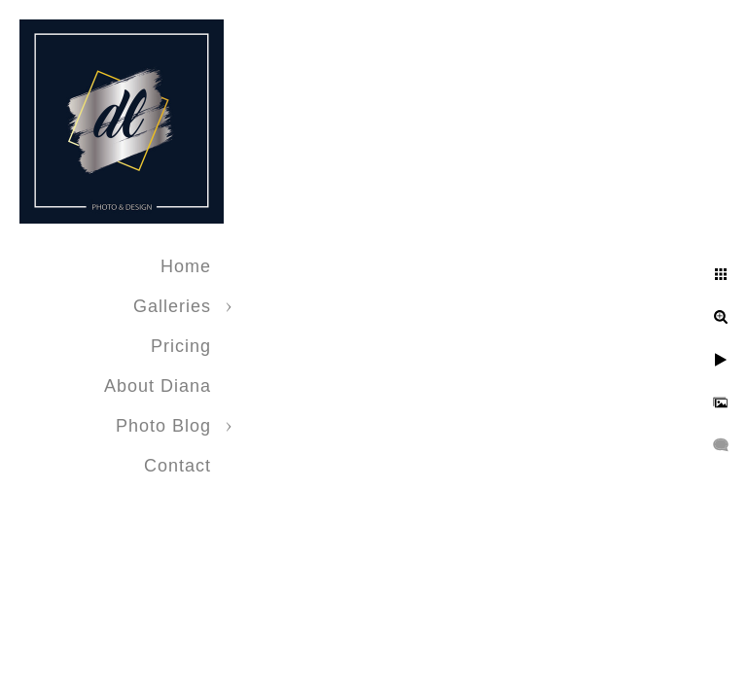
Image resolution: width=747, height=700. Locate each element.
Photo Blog (163, 426)
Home (186, 266)
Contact (178, 466)
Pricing (181, 346)
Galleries (172, 306)
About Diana (158, 386)
